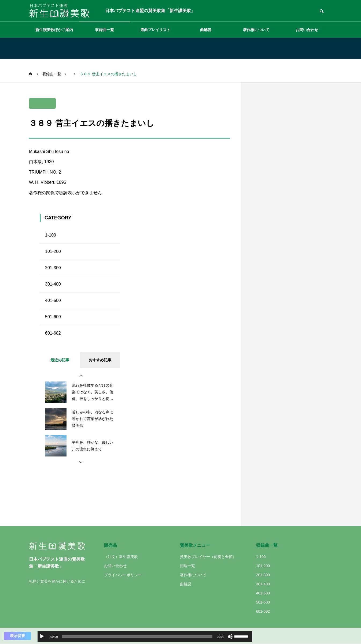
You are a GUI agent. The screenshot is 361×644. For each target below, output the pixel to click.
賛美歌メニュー (195, 545)
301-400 (53, 284)
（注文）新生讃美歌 (121, 557)
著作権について (256, 30)
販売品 (110, 545)
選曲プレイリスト (155, 30)
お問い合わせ (307, 30)
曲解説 (206, 30)
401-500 (53, 300)
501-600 (53, 317)
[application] (145, 636)
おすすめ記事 (100, 360)
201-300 (53, 268)
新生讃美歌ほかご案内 (54, 30)
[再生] (42, 636)
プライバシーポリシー (123, 575)
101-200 (53, 251)
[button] (81, 376)
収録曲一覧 (105, 30)
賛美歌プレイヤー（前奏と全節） (208, 557)
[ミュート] (230, 636)
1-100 (51, 235)
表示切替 (17, 636)
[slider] (137, 636)
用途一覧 (187, 566)
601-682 (53, 333)
